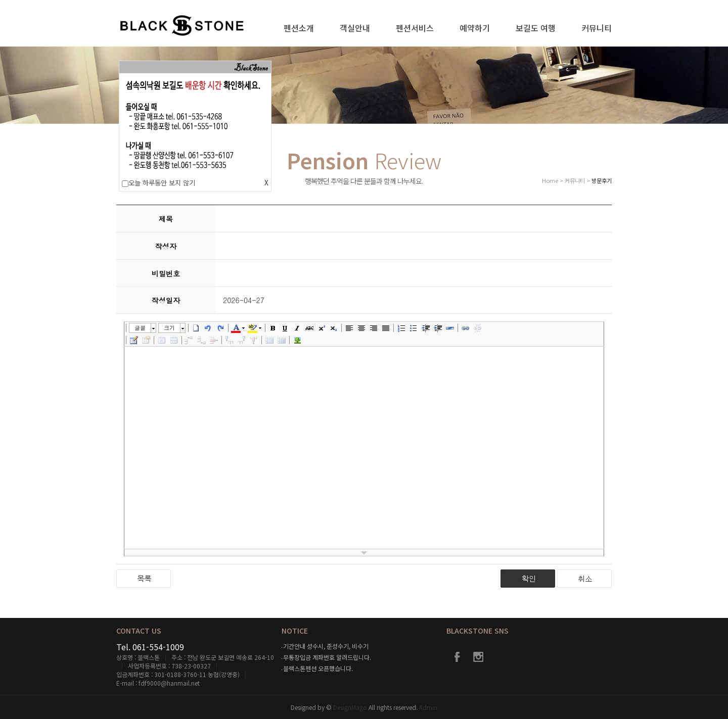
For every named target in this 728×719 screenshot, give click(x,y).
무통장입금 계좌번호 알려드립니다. (327, 657)
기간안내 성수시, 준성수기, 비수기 (326, 646)
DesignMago (351, 707)
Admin (428, 707)
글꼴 (140, 328)
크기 (169, 328)
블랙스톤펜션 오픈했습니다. (318, 668)
